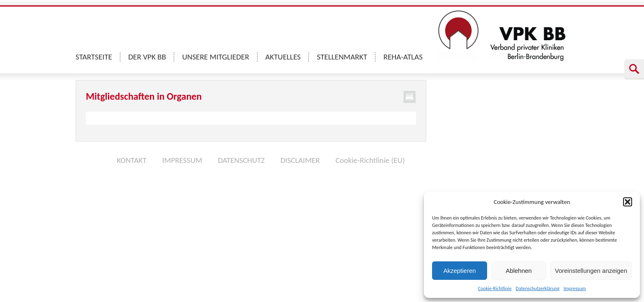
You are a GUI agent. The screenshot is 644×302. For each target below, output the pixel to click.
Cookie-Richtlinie (495, 288)
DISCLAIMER (300, 160)
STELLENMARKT (342, 57)
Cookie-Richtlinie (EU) (370, 160)
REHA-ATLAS (403, 57)
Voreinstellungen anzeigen (591, 271)
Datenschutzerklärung (538, 288)
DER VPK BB (147, 57)
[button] (628, 202)
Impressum (575, 288)
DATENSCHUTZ (241, 160)
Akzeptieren (459, 271)
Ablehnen (519, 271)
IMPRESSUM (182, 160)
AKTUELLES (283, 57)
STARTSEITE (94, 57)
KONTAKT (131, 160)
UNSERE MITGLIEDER (216, 57)
